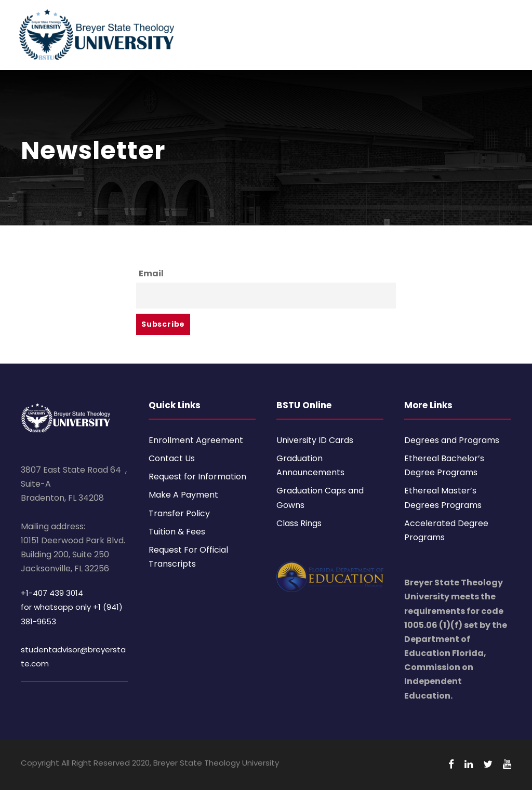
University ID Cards (315, 440)
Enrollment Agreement (196, 440)
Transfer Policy (179, 513)
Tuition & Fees (177, 532)
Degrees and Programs (452, 440)
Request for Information (197, 477)
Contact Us (172, 458)
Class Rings (299, 523)
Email (151, 273)
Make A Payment (183, 495)
